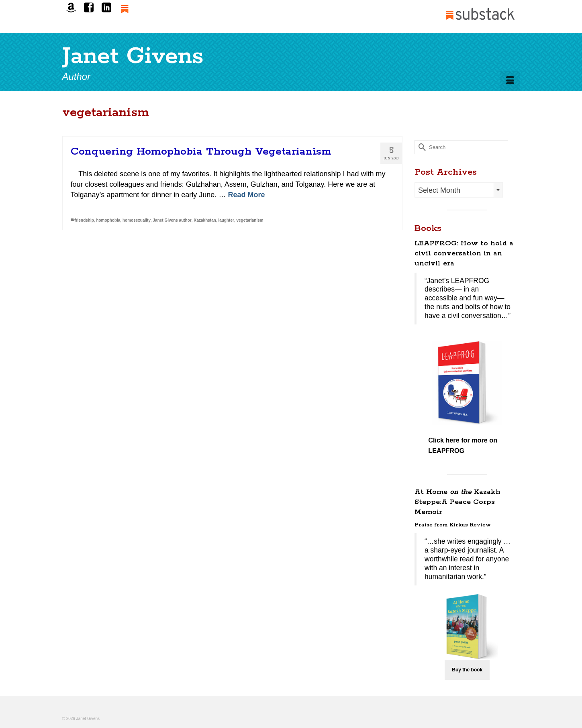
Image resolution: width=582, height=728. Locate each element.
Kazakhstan (205, 221)
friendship (84, 221)
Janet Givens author (172, 221)
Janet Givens (133, 57)
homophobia (108, 221)
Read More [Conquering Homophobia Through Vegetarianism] (246, 195)
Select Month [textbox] (439, 190)
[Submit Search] (421, 147)
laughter (226, 221)
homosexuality (137, 221)
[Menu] (510, 81)
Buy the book (467, 670)
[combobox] (459, 190)
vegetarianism (250, 221)
